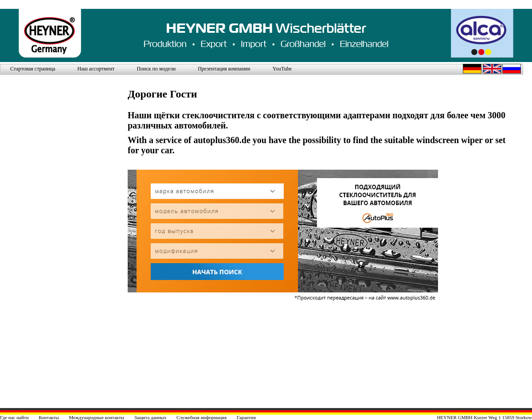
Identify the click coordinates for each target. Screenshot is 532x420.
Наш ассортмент (96, 69)
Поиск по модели (156, 69)
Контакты (49, 417)
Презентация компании (224, 69)
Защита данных (150, 417)
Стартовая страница (33, 69)
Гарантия (246, 417)
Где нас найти (14, 417)
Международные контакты (96, 417)
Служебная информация (201, 417)
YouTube (282, 69)
